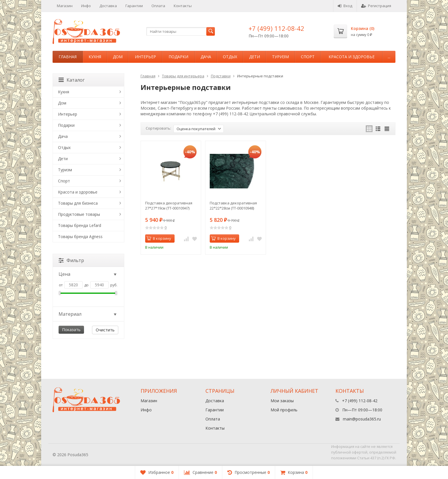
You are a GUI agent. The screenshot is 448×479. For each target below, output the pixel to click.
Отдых (230, 57)
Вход (345, 6)
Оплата (158, 6)
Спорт (308, 57)
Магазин (65, 6)
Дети (255, 57)
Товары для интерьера (183, 76)
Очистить (105, 330)
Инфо (86, 6)
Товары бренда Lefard (80, 225)
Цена (88, 274)
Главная (68, 57)
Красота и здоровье (352, 57)
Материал (88, 314)
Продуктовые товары (79, 214)
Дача (206, 57)
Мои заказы (282, 401)
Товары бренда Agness (80, 237)
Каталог (72, 80)
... (389, 57)
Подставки (221, 76)
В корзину (159, 238)
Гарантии (134, 6)
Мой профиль (284, 410)
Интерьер (145, 57)
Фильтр (71, 260)
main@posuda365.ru (362, 419)
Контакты (183, 6)
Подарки (178, 57)
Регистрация (376, 6)
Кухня (95, 57)
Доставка (108, 6)
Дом (118, 57)
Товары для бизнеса (78, 203)
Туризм (280, 57)
